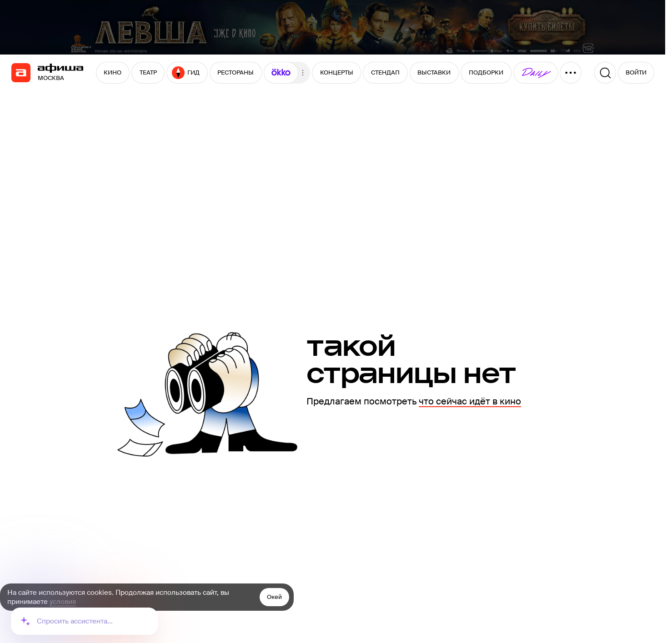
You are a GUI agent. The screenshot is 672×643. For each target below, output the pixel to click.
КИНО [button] (113, 72)
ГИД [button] (186, 73)
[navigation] (21, 73)
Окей (274, 597)
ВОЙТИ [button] (636, 72)
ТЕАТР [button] (148, 72)
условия (63, 602)
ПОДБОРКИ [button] (486, 72)
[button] (281, 73)
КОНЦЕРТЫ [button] (337, 72)
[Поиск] (605, 73)
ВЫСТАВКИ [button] (434, 72)
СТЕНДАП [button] (385, 72)
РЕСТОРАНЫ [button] (236, 72)
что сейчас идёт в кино (470, 401)
